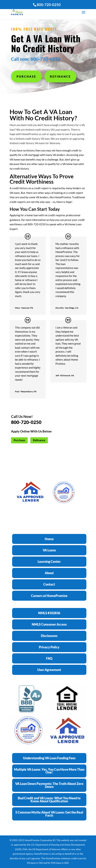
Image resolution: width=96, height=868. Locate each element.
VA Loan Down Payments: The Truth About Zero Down (49, 785)
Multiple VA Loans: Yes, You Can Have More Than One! (49, 771)
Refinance (60, 76)
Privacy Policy (49, 647)
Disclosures (49, 636)
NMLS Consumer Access (49, 624)
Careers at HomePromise (49, 596)
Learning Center (49, 562)
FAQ (49, 658)
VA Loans (49, 550)
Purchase (26, 76)
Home (49, 539)
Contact (49, 584)
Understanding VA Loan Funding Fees (49, 758)
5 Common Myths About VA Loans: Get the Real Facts (49, 814)
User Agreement (49, 670)
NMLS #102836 (49, 613)
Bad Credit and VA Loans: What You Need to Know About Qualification (49, 800)
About (49, 573)
